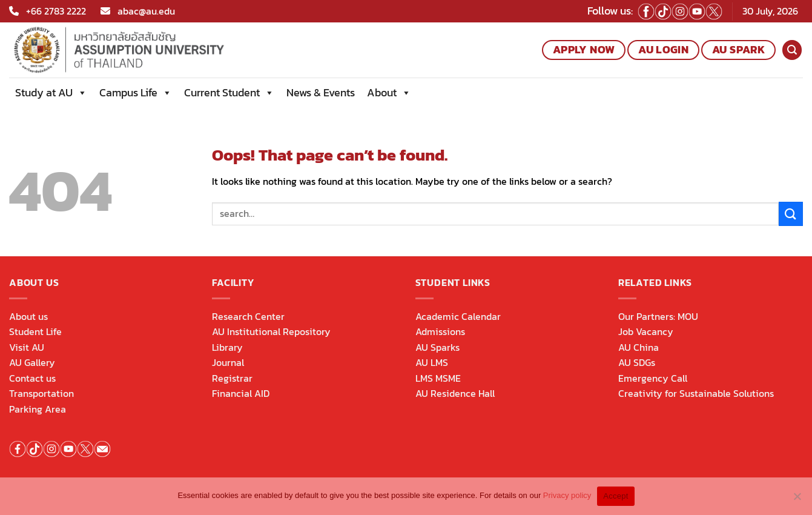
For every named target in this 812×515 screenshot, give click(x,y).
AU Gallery (32, 362)
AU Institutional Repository (271, 331)
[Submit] (791, 214)
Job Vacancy (646, 331)
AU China (639, 347)
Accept (616, 496)
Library (227, 347)
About (389, 93)
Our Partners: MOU (658, 316)
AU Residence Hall (455, 393)
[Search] (792, 50)
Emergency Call (653, 378)
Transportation (41, 393)
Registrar (232, 378)
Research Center (248, 316)
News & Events (321, 92)
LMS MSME (438, 378)
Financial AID (241, 393)
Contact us (32, 378)
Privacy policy (567, 495)
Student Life (35, 331)
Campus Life (136, 93)
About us (28, 316)
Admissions (440, 331)
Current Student (229, 93)
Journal (228, 362)
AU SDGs (637, 362)
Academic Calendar (458, 316)
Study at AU (51, 93)
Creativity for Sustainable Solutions (696, 393)
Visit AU (27, 347)
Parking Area (38, 409)
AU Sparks (437, 347)
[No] (797, 500)
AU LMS (432, 362)
